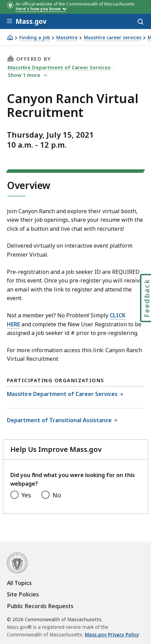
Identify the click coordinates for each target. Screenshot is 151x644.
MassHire (67, 38)
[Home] (10, 37)
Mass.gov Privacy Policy (112, 635)
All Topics (19, 583)
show (25, 75)
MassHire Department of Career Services (59, 67)
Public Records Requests (40, 606)
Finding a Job (35, 38)
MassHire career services (113, 38)
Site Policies (23, 594)
